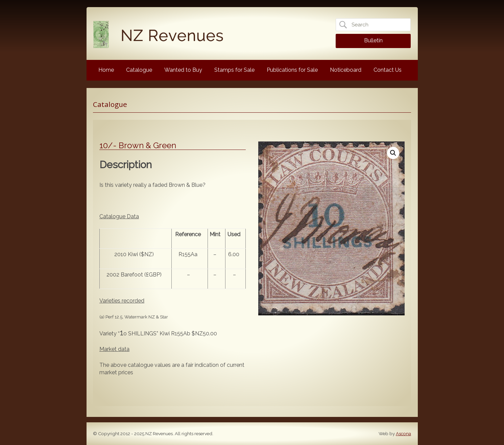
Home (106, 70)
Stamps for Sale (234, 70)
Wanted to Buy (183, 70)
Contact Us (388, 70)
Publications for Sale (292, 70)
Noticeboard (346, 70)
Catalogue (139, 70)
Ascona (403, 433)
